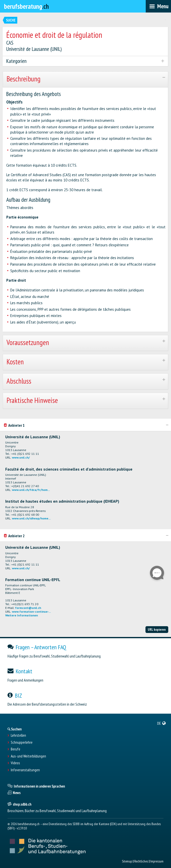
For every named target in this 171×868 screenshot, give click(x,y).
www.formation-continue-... (31, 612)
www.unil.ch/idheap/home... (31, 518)
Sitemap (127, 861)
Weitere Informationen (22, 615)
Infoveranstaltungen (25, 770)
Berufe (16, 749)
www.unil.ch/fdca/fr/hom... (31, 490)
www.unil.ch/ (21, 457)
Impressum (157, 861)
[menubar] (158, 6)
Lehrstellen (18, 735)
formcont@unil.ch (28, 608)
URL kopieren (157, 629)
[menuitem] (162, 723)
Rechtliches (141, 861)
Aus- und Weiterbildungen (28, 756)
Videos (15, 763)
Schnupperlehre (22, 742)
